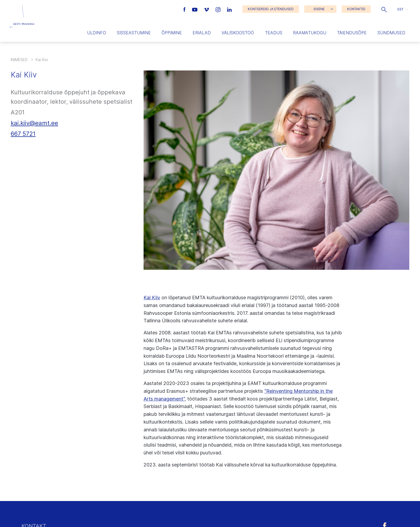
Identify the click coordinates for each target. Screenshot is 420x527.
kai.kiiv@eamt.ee (34, 123)
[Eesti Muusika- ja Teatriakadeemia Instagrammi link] (219, 9)
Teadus (274, 33)
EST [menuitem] (400, 9)
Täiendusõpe (352, 33)
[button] (384, 9)
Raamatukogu (310, 33)
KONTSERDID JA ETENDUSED (271, 9)
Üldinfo (97, 33)
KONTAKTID (356, 9)
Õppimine (172, 33)
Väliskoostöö (238, 33)
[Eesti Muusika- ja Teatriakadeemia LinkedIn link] (229, 9)
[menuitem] (403, 9)
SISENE (319, 9)
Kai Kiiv (152, 298)
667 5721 (23, 134)
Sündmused (391, 33)
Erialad (202, 33)
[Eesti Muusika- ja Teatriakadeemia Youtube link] (195, 9)
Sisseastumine (134, 33)
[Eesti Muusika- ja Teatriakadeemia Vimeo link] (207, 9)
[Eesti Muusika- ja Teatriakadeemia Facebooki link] (185, 9)
